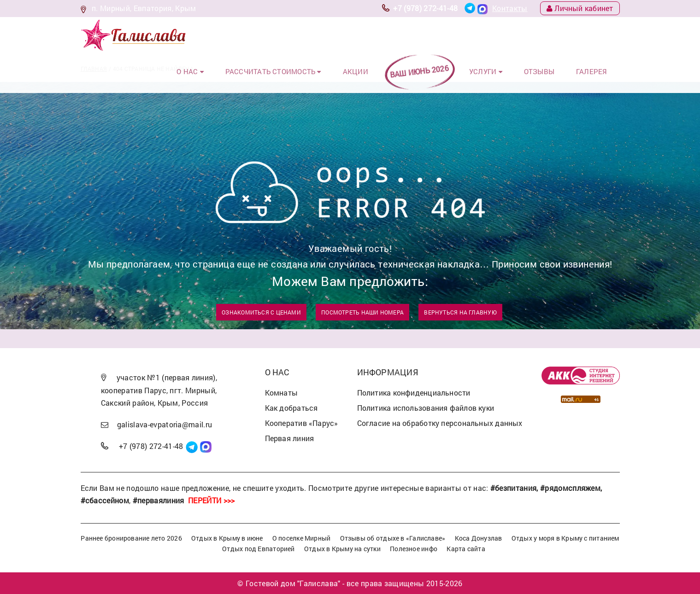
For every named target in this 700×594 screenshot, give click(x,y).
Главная (94, 69)
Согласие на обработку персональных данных (440, 423)
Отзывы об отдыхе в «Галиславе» (393, 538)
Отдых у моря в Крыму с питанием (565, 538)
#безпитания (514, 488)
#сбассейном (105, 500)
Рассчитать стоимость (304, 36)
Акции (378, 36)
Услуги (501, 36)
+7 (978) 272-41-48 (425, 8)
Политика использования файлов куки (426, 408)
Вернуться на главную (460, 312)
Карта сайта (466, 549)
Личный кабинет (580, 8)
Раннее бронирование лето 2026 (131, 538)
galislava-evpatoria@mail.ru (165, 424)
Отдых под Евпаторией (258, 549)
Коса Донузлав (479, 538)
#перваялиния (159, 500)
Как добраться (291, 408)
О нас (229, 36)
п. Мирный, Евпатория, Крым (144, 8)
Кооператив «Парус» (302, 423)
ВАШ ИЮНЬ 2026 (438, 36)
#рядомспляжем (570, 488)
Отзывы (550, 36)
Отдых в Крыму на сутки (342, 549)
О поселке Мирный (302, 538)
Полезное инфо (414, 549)
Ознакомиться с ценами (261, 312)
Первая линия (290, 438)
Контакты (510, 8)
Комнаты (282, 393)
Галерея (596, 36)
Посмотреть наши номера (362, 312)
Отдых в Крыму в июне (227, 538)
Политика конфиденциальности (414, 393)
